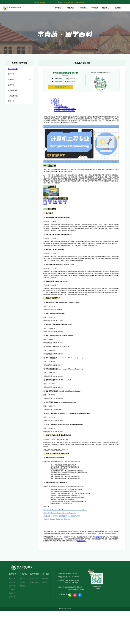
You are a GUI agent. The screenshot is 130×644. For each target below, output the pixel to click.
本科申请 (12, 615)
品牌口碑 (45, 612)
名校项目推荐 (34, 615)
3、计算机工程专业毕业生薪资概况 (65, 109)
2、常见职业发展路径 (61, 107)
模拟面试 (84, 8)
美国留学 (98, 570)
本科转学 (12, 623)
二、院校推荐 (55, 101)
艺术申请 (12, 630)
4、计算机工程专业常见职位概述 (64, 111)
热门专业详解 (13, 69)
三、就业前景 (55, 103)
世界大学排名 (34, 612)
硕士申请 (12, 612)
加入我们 (45, 615)
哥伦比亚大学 (72, 237)
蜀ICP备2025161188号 (65, 642)
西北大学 (53, 237)
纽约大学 (110, 237)
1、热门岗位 (58, 105)
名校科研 (23, 615)
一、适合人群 (55, 99)
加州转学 (12, 627)
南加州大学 (91, 237)
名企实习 (23, 612)
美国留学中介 (81, 574)
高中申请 (12, 619)
